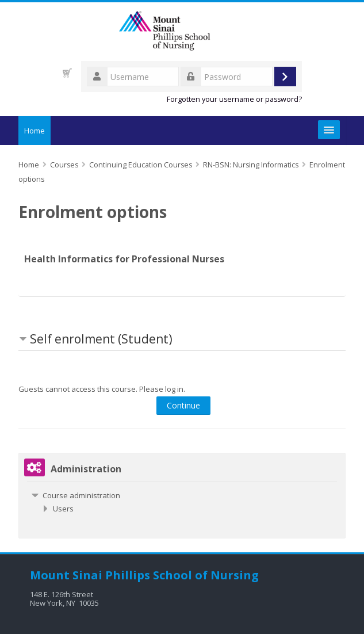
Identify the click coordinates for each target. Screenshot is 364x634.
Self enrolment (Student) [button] (101, 339)
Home (35, 131)
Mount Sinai (66, 575)
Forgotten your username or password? (234, 99)
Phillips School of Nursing (182, 575)
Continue (183, 405)
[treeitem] (182, 495)
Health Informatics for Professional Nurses (124, 259)
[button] (67, 73)
